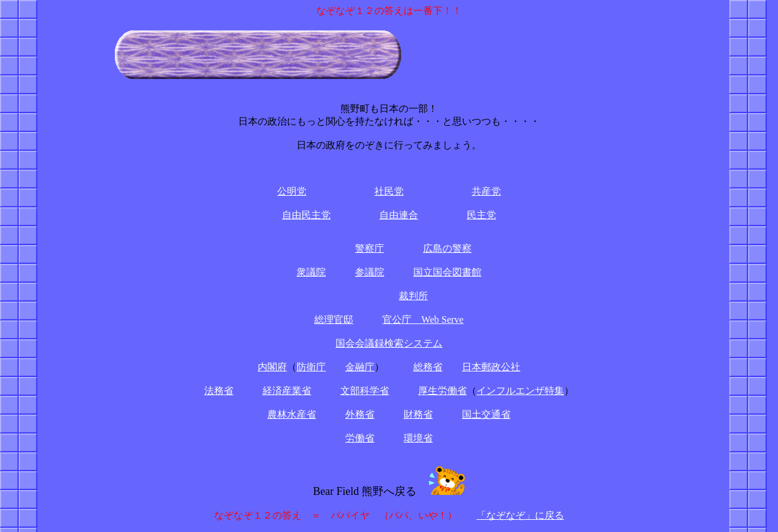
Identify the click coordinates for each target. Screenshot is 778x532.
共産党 (486, 191)
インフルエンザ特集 (520, 391)
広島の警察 (447, 248)
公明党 (292, 191)
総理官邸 (334, 320)
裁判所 (413, 296)
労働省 (360, 438)
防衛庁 (311, 367)
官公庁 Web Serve (423, 320)
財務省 (418, 414)
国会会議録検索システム (389, 343)
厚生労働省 (442, 391)
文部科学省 (365, 391)
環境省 (418, 438)
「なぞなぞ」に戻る (520, 515)
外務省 (360, 414)
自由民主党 (306, 215)
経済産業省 (287, 391)
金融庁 (360, 367)
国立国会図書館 (447, 272)
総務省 (428, 367)
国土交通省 (486, 414)
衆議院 (311, 272)
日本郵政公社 (491, 367)
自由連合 (399, 215)
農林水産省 (292, 414)
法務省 (219, 391)
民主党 (481, 215)
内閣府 (272, 367)
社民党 (389, 191)
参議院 (370, 272)
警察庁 (370, 248)
